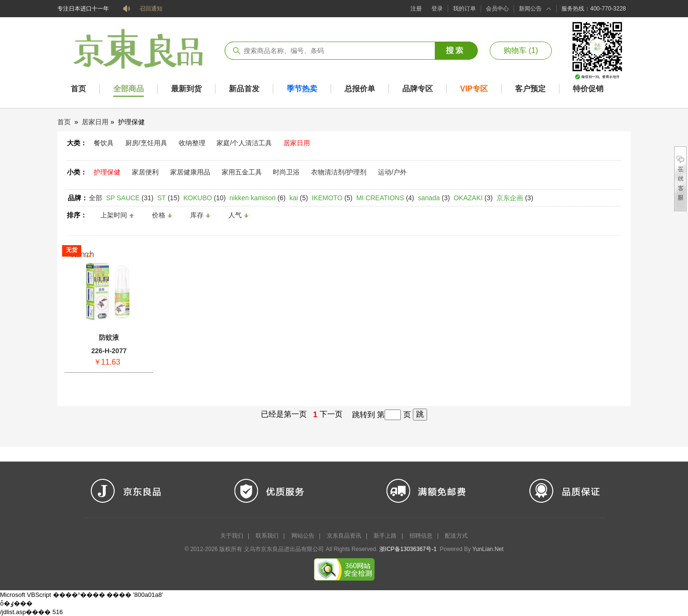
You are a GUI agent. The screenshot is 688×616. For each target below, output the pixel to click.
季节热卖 (302, 89)
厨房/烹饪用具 (146, 143)
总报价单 (360, 89)
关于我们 (232, 536)
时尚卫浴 (286, 172)
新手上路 (385, 536)
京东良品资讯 (344, 536)
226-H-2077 (109, 351)
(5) (299, 198)
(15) (168, 198)
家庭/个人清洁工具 (244, 143)
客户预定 (530, 89)
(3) (434, 198)
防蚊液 (109, 337)
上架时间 (114, 215)
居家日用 (95, 122)
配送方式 (456, 536)
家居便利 (145, 172)
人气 (235, 215)
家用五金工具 (242, 172)
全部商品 (129, 89)
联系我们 (267, 536)
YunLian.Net (488, 549)
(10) (205, 198)
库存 (197, 215)
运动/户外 (392, 172)
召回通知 (151, 9)
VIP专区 (474, 89)
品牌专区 (418, 89)
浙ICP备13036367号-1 (408, 549)
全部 (96, 198)
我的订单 (464, 9)
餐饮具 (104, 143)
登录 (437, 9)
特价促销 (588, 89)
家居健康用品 (190, 172)
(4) (385, 198)
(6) (257, 198)
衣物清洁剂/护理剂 (339, 172)
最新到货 (186, 89)
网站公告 (303, 536)
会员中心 (497, 9)
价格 (159, 215)
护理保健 (107, 172)
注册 (416, 9)
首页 (78, 89)
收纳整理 (192, 143)
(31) (130, 198)
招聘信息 (421, 536)
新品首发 (244, 89)
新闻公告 (530, 9)
